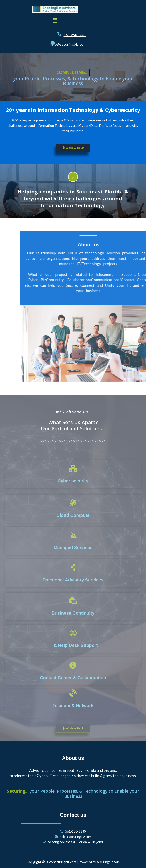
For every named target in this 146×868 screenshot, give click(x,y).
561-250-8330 (75, 35)
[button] (55, 21)
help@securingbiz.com (68, 44)
